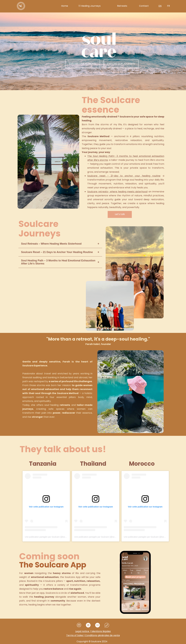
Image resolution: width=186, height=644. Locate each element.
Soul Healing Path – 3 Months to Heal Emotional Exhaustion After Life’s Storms (58, 262)
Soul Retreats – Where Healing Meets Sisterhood (51, 244)
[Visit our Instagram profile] (88, 625)
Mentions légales (93, 631)
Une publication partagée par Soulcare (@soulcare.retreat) (51, 537)
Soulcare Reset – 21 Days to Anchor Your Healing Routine (57, 252)
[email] (98, 625)
